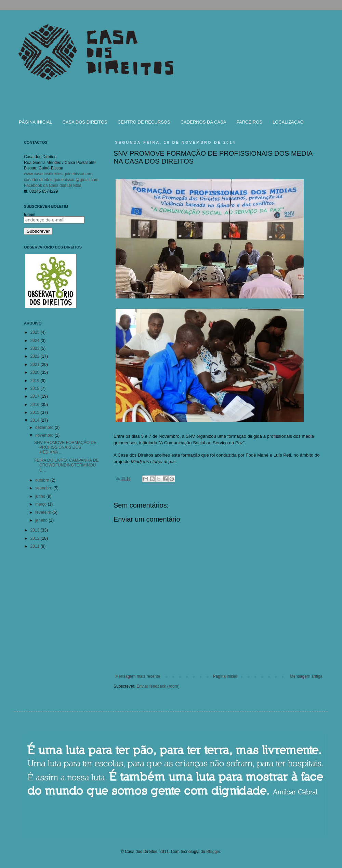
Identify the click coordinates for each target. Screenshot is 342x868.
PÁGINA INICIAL (36, 122)
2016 (36, 405)
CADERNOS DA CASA (203, 122)
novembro (45, 435)
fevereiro (44, 512)
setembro (44, 488)
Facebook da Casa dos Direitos (52, 186)
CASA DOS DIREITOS (85, 122)
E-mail (29, 214)
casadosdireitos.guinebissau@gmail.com (61, 180)
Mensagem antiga (306, 676)
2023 (36, 348)
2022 (36, 356)
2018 (36, 388)
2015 (36, 412)
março (42, 504)
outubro (43, 480)
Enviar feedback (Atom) (158, 686)
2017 (36, 396)
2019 (36, 381)
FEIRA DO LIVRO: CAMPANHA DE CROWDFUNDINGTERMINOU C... (66, 465)
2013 (36, 530)
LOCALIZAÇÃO (288, 122)
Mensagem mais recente (138, 676)
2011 (36, 546)
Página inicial (225, 676)
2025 (36, 332)
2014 (36, 420)
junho (41, 496)
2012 (36, 538)
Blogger (213, 852)
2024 (36, 341)
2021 (36, 365)
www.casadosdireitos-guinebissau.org (58, 174)
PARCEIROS (249, 122)
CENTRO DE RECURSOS (144, 122)
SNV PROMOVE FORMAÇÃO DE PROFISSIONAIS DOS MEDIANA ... (65, 448)
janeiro (42, 520)
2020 (36, 372)
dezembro (45, 427)
